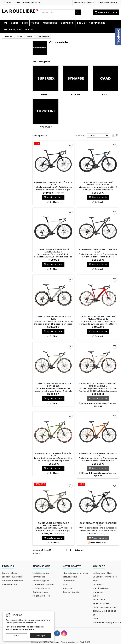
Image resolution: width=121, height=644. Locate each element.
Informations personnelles (75, 573)
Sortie (17, 636)
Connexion (89, 2)
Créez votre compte (107, 2)
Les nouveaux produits (13, 577)
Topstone (46, 127)
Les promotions (10, 573)
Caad (105, 95)
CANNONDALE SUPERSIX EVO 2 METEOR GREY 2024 (53, 524)
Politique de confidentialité (20, 629)
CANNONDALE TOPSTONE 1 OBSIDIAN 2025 (98, 251)
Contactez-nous (40, 592)
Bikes (25, 23)
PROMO (81, 23)
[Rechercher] (60, 12)
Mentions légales (41, 581)
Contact (7, 2)
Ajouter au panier (53, 197)
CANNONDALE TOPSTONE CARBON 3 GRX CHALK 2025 (98, 385)
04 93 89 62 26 (33, 2)
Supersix (46, 95)
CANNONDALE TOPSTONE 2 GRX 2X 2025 (53, 455)
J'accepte (41, 636)
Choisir (99, 136)
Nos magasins (97, 23)
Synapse (76, 95)
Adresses (67, 588)
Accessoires (50, 23)
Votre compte (72, 566)
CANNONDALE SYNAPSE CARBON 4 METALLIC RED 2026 (98, 318)
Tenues (35, 23)
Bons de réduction (71, 592)
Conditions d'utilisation (43, 584)
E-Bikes (15, 23)
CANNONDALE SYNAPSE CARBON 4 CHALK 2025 (53, 385)
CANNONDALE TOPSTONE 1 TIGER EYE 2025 (98, 455)
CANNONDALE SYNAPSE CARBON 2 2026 (53, 318)
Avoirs (66, 584)
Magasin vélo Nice (41, 596)
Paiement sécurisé (41, 588)
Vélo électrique (10, 584)
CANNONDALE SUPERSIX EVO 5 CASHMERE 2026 (53, 251)
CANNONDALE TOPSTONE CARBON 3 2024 (98, 524)
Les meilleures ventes (12, 581)
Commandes (69, 581)
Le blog (29, 29)
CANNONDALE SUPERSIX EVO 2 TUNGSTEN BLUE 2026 (98, 183)
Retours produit (70, 577)
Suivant (80, 550)
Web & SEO (85, 642)
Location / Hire (13, 29)
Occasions (67, 23)
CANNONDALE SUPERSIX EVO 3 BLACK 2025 (53, 183)
